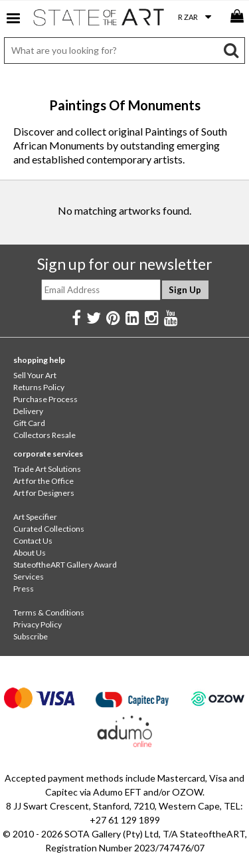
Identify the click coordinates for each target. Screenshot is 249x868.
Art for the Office (43, 481)
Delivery (28, 411)
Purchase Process (45, 399)
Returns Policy (39, 387)
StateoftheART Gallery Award (65, 565)
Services (29, 577)
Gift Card (29, 423)
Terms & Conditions (49, 612)
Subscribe (31, 636)
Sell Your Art (35, 375)
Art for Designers (44, 493)
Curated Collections (49, 529)
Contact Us (33, 541)
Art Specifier (35, 517)
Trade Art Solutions (47, 469)
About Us (30, 553)
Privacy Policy (38, 624)
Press (24, 589)
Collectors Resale (44, 435)
